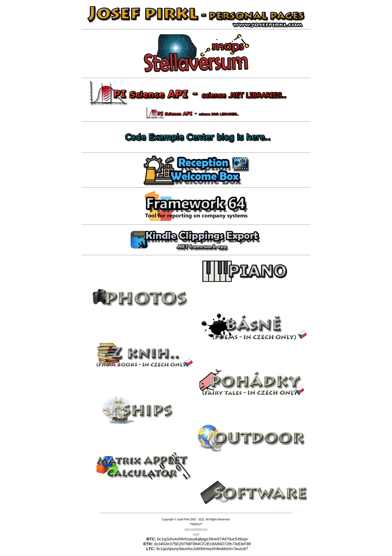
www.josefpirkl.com (196, 529)
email (196, 534)
